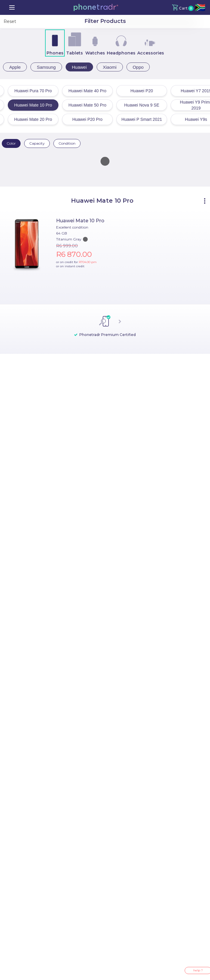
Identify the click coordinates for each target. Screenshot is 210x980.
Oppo (138, 67)
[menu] (12, 7)
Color (11, 143)
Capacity (37, 143)
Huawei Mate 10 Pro (80, 221)
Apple (15, 67)
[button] (96, 7)
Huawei (79, 67)
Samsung (46, 67)
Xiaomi (110, 67)
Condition (67, 143)
